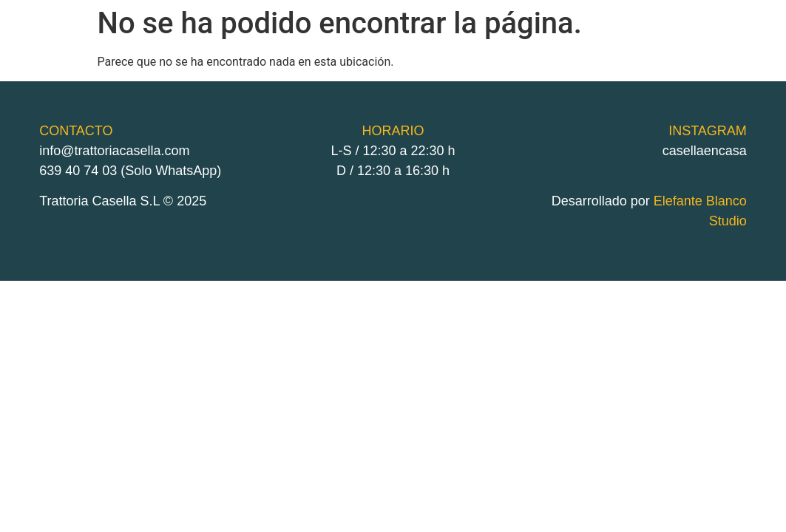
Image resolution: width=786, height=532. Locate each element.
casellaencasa (705, 151)
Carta (576, 48)
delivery (491, 48)
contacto (665, 48)
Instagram (732, 48)
